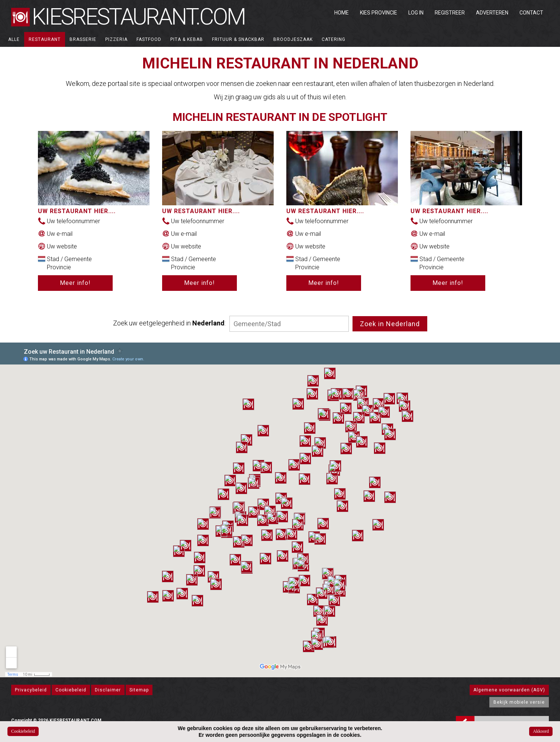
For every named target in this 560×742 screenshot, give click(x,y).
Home (342, 13)
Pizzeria (116, 39)
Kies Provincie (379, 13)
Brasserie (83, 39)
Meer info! (75, 283)
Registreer (450, 13)
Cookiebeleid (71, 690)
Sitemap (139, 690)
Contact (531, 13)
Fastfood (149, 39)
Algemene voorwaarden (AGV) (509, 690)
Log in (416, 13)
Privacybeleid (31, 690)
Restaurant (45, 39)
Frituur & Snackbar (238, 39)
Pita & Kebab (187, 39)
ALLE (14, 39)
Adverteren (492, 13)
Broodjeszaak (293, 39)
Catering (334, 39)
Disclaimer (108, 690)
